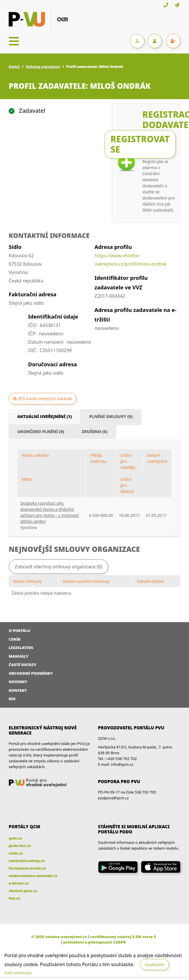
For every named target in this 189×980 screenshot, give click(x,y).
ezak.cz (16, 853)
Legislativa (21, 648)
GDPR (121, 942)
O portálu (20, 630)
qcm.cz (15, 838)
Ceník (15, 639)
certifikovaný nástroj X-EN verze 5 (123, 937)
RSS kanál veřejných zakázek (45, 399)
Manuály (19, 656)
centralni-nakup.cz (27, 861)
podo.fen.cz (20, 846)
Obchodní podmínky (31, 673)
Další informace (18, 973)
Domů (14, 66)
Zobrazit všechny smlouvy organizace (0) (58, 567)
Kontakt (18, 690)
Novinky (18, 682)
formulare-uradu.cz (27, 868)
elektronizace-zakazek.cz (33, 876)
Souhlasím (155, 965)
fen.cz (14, 898)
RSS (12, 699)
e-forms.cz (19, 883)
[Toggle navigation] (14, 41)
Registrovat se (140, 144)
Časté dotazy (23, 665)
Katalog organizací (43, 66)
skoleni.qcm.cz (23, 891)
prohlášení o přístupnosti (88, 942)
